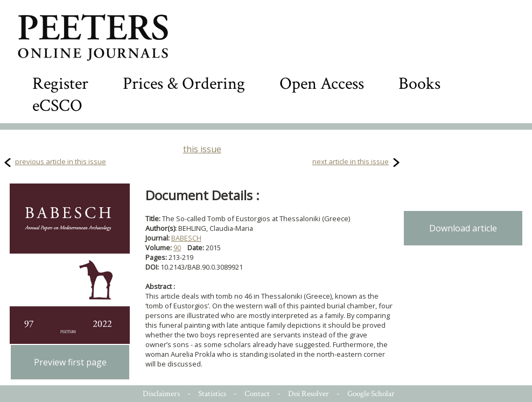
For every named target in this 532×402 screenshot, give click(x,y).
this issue (202, 149)
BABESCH (186, 238)
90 (177, 248)
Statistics (212, 394)
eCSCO (57, 106)
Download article (463, 228)
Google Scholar (371, 394)
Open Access (322, 84)
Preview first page (70, 362)
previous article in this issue (61, 161)
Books (419, 84)
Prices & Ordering (184, 84)
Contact (257, 394)
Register (60, 84)
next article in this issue (351, 161)
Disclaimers (161, 394)
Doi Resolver (309, 394)
